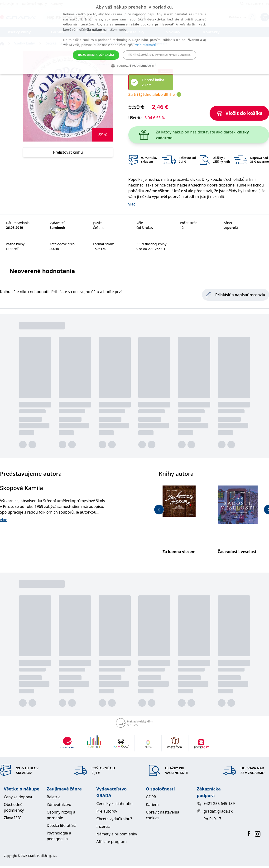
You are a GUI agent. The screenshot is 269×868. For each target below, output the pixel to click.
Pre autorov (107, 811)
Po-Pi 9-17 (212, 819)
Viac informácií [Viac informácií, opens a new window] (145, 45)
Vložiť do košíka (239, 113)
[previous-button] (159, 510)
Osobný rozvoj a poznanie (61, 815)
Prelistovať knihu (68, 152)
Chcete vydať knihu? (114, 819)
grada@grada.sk (215, 811)
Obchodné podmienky (14, 807)
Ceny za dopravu (19, 797)
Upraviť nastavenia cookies (163, 815)
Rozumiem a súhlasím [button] (96, 55)
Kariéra (152, 804)
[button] (135, 66)
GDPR (151, 797)
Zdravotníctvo (59, 804)
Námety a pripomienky (117, 834)
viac (132, 204)
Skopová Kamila (22, 488)
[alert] (134, 37)
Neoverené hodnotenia (42, 271)
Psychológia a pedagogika (59, 836)
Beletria (53, 797)
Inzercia (103, 826)
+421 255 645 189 (216, 804)
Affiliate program (112, 842)
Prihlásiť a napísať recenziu (235, 295)
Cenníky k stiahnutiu (115, 804)
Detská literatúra (61, 825)
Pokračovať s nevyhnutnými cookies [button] (159, 55)
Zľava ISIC (12, 818)
